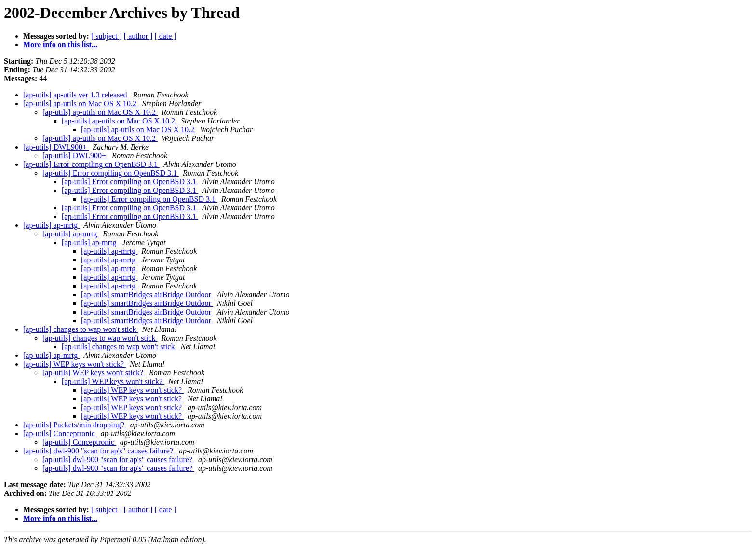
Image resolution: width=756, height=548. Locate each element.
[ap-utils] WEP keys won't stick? (74, 364)
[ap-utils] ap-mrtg (51, 225)
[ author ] (138, 36)
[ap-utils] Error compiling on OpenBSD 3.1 (91, 164)
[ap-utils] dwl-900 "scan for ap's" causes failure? (99, 451)
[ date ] (165, 36)
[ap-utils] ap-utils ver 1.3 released (76, 95)
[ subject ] (107, 36)
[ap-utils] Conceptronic (60, 433)
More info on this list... (60, 45)
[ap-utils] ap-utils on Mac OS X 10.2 (81, 103)
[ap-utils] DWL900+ (56, 147)
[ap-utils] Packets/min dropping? (75, 425)
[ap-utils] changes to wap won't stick (81, 329)
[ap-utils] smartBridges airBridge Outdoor (147, 295)
